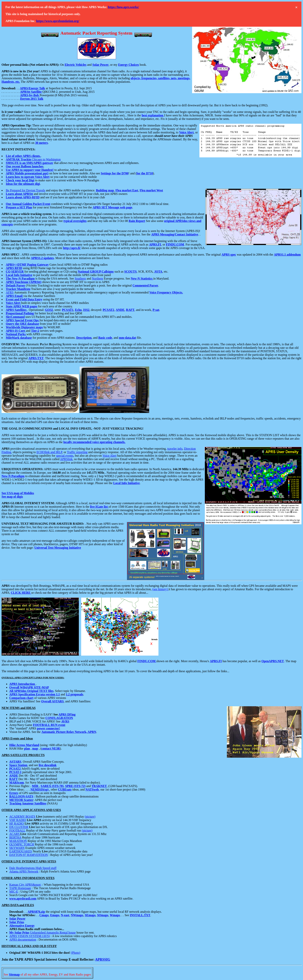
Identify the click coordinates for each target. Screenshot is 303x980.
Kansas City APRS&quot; (25, 885)
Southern (80, 278)
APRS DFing (67, 714)
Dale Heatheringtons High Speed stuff (33, 868)
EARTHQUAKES (21, 851)
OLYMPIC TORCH (22, 844)
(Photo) (76, 953)
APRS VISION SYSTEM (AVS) (30, 936)
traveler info (175, 449)
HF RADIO (17, 823)
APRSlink (66, 459)
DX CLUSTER (19, 827)
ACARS (15, 834)
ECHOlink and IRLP (49, 452)
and (89, 65)
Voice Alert (109, 456)
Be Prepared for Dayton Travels (26, 190)
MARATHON (18, 841)
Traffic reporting (77, 452)
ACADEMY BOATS (22, 817)
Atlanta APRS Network (24, 871)
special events (65, 456)
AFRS (10, 292)
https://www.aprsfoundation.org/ (58, 21)
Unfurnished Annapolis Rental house (53, 933)
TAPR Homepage (20, 888)
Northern (97, 278)
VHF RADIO (18, 820)
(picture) (90, 817)
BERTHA (15, 837)
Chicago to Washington (33, 159)
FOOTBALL (17, 830)
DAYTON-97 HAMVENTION (29, 855)
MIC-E (14, 892)
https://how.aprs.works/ (123, 7)
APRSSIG (103, 960)
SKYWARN (17, 848)
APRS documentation (23, 939)
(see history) (160, 589)
